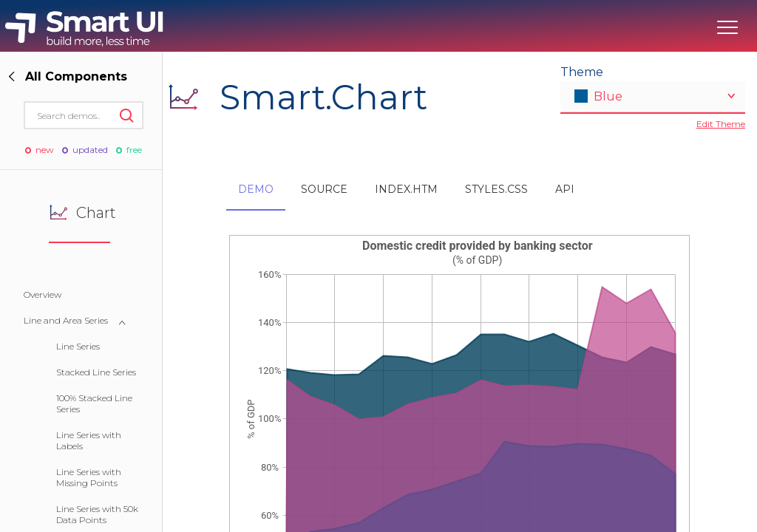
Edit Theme (721, 124)
